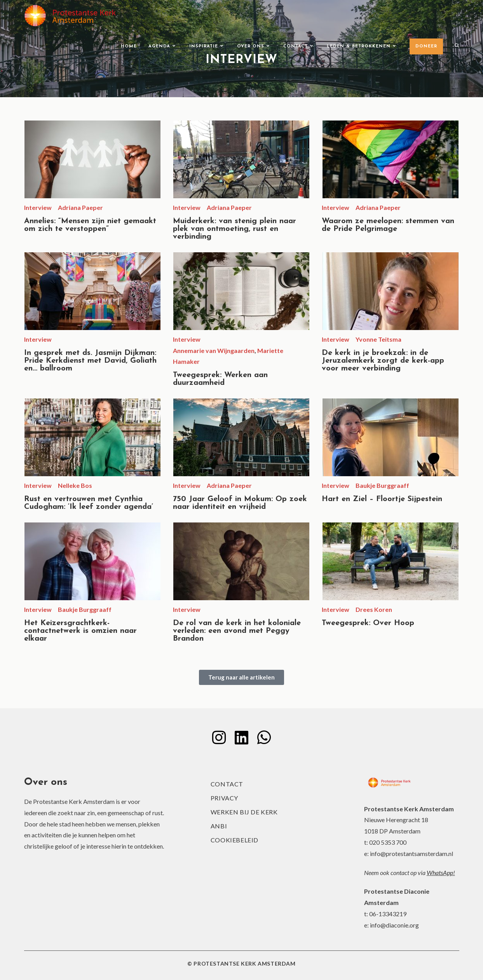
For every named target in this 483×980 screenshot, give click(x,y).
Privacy (224, 798)
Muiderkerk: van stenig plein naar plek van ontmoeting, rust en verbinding (235, 229)
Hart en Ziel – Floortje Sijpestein (382, 499)
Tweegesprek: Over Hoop (368, 623)
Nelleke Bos (75, 485)
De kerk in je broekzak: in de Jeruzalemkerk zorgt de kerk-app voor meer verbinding (383, 361)
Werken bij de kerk (244, 812)
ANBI (219, 826)
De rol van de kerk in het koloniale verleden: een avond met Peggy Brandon (237, 631)
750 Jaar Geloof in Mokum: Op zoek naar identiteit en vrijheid (240, 503)
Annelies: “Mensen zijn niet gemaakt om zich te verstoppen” (90, 225)
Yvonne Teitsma (378, 339)
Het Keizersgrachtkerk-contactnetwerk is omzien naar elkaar (80, 631)
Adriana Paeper (80, 207)
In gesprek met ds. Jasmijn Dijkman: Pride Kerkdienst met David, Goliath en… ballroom (90, 361)
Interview (38, 207)
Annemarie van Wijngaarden (214, 350)
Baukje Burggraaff (382, 485)
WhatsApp (440, 873)
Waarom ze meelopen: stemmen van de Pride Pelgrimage (388, 225)
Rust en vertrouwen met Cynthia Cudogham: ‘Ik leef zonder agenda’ (89, 503)
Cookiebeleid (235, 840)
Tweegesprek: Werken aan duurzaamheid (220, 379)
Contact (227, 784)
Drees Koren (374, 609)
